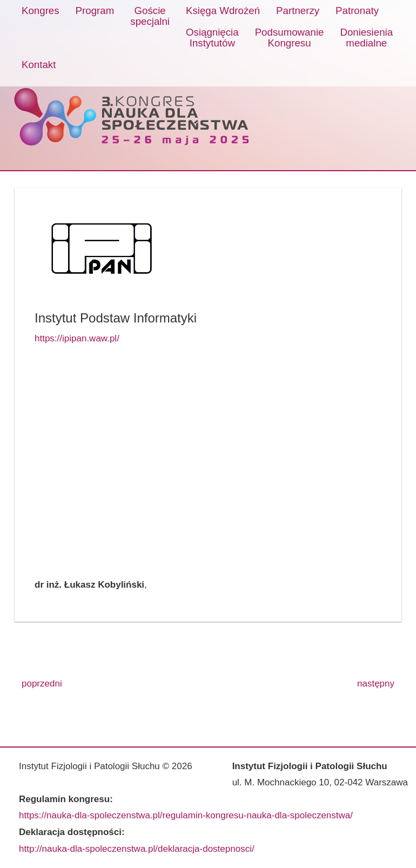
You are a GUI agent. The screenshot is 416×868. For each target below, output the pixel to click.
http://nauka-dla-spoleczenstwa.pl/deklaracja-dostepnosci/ (137, 849)
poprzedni (42, 684)
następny (376, 684)
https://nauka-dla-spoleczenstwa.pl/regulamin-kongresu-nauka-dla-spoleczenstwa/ (186, 815)
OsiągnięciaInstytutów (212, 38)
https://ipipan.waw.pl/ (77, 338)
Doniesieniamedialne (366, 38)
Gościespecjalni (150, 16)
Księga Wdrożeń (223, 11)
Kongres (41, 11)
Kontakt (39, 65)
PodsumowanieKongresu (290, 38)
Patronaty (357, 11)
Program (95, 11)
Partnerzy (298, 11)
